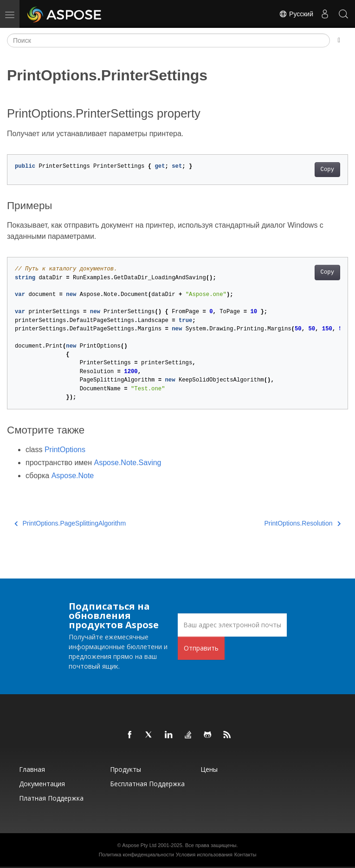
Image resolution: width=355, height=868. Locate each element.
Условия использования (204, 855)
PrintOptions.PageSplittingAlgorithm (70, 523)
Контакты (245, 855)
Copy (327, 170)
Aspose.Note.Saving (128, 463)
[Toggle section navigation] (339, 40)
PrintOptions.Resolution (302, 523)
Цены (209, 769)
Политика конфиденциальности (136, 855)
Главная (32, 769)
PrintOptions (65, 450)
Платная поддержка (51, 798)
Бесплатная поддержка (147, 784)
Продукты (126, 769)
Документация (42, 784)
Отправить (201, 648)
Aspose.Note (73, 476)
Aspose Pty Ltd (139, 845)
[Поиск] (168, 40)
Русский (296, 14)
